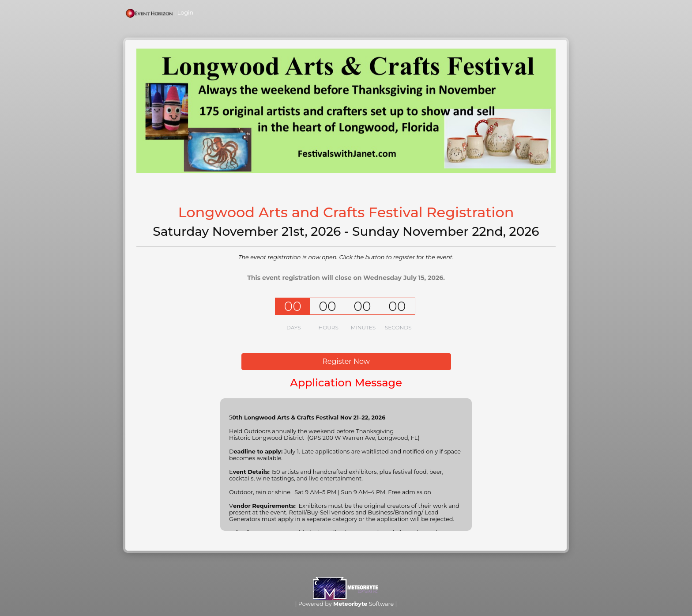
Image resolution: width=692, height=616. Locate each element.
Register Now (346, 361)
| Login (159, 13)
